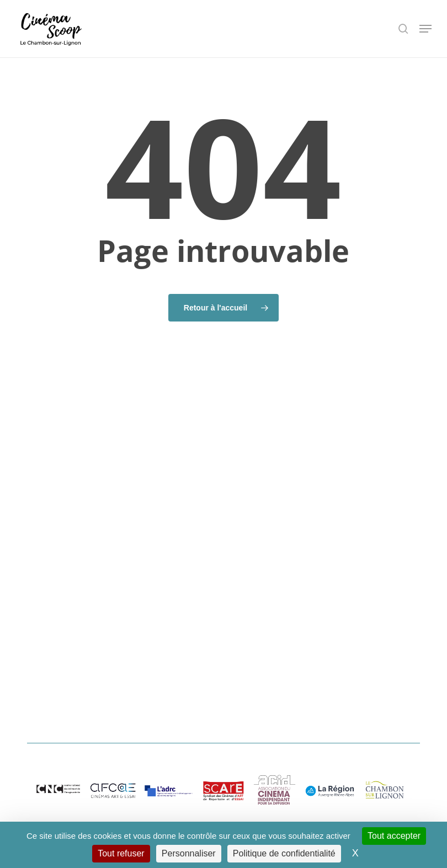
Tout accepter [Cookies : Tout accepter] (394, 836)
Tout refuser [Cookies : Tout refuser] (121, 853)
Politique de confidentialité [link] (284, 853)
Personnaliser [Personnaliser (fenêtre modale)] (189, 853)
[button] (425, 29)
